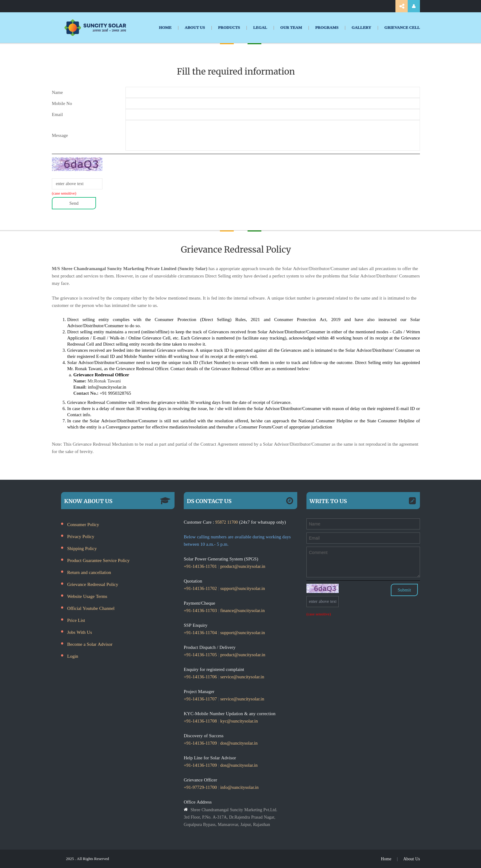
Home (386, 859)
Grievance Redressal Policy (93, 584)
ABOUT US (195, 27)
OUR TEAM (291, 27)
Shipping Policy (82, 548)
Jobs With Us (80, 632)
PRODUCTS (229, 27)
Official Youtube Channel (91, 608)
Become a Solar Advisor (90, 644)
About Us (412, 859)
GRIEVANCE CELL (402, 27)
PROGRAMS (327, 27)
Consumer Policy (83, 524)
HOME (165, 27)
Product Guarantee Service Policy (98, 560)
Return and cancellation (89, 572)
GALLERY (361, 27)
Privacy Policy (81, 536)
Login (73, 656)
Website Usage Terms (87, 596)
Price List (76, 620)
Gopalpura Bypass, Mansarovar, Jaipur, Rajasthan (227, 824)
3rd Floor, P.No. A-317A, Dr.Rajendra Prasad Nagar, (229, 817)
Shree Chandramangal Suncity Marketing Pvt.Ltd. (234, 810)
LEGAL (260, 27)
